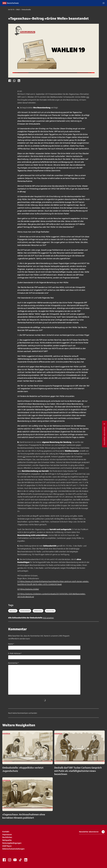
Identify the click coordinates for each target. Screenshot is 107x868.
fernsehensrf (25, 611)
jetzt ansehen (48, 618)
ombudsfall (38, 611)
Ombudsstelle (26, 10)
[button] (104, 3)
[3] (52, 491)
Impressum (7, 834)
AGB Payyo (7, 846)
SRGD (18, 10)
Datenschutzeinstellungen (13, 849)
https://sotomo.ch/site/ (29, 589)
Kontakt (6, 832)
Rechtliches (7, 837)
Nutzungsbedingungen (12, 843)
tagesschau (50, 611)
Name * (11, 644)
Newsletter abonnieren (92, 832)
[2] (24, 457)
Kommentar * (13, 663)
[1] (88, 97)
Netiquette (7, 840)
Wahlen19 (13, 611)
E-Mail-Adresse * (15, 653)
